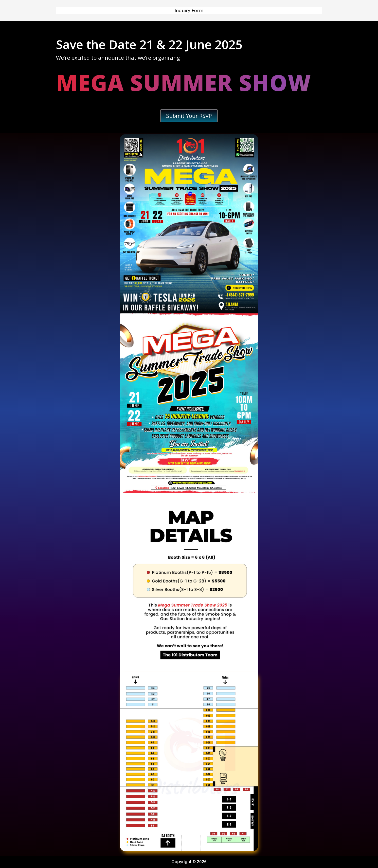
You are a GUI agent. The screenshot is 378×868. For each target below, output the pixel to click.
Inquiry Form (189, 11)
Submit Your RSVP (189, 116)
